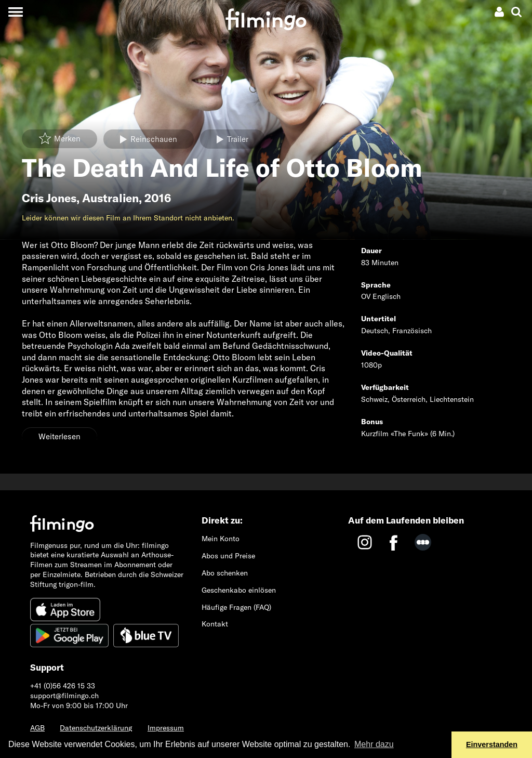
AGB (37, 728)
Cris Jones (49, 198)
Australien (110, 198)
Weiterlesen (59, 436)
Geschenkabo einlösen (239, 590)
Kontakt (215, 624)
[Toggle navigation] (15, 12)
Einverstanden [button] (492, 744)
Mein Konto (221, 539)
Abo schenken (225, 573)
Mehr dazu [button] (374, 744)
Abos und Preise (228, 556)
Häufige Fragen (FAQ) (236, 607)
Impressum (166, 728)
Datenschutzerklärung (96, 728)
